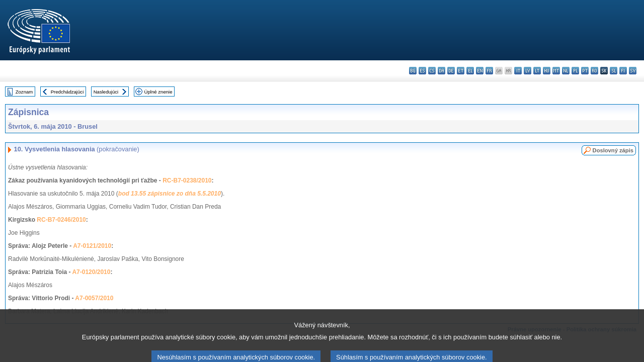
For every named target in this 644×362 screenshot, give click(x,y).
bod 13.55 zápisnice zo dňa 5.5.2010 (170, 194)
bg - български (413, 71)
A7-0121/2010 (92, 246)
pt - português (585, 71)
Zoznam (24, 92)
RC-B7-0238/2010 (187, 180)
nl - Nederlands (566, 71)
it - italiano (518, 71)
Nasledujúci (106, 92)
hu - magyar (547, 71)
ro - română (594, 71)
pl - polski (575, 71)
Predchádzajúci (67, 92)
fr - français (489, 71)
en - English (480, 71)
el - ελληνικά (470, 71)
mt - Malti (556, 71)
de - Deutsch (451, 71)
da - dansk (441, 71)
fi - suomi (623, 71)
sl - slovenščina (614, 71)
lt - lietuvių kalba (537, 71)
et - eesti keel (461, 71)
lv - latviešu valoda (528, 71)
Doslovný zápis (613, 150)
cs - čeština (432, 71)
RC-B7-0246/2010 (61, 220)
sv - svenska (633, 71)
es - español (422, 71)
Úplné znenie (158, 92)
